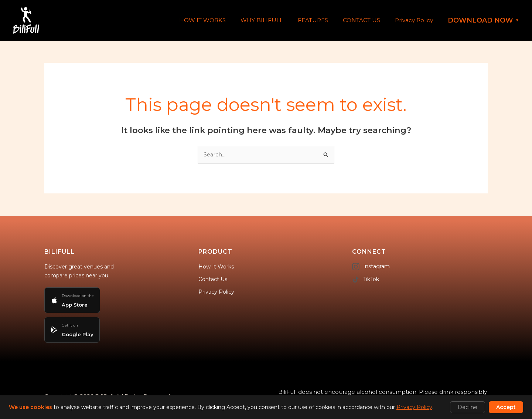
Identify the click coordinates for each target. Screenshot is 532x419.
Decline (468, 407)
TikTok (366, 280)
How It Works (216, 267)
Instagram (371, 267)
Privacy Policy (416, 20)
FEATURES (322, 20)
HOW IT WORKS (219, 20)
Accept (506, 407)
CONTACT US (367, 20)
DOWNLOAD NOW (483, 20)
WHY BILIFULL (275, 20)
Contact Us (213, 280)
